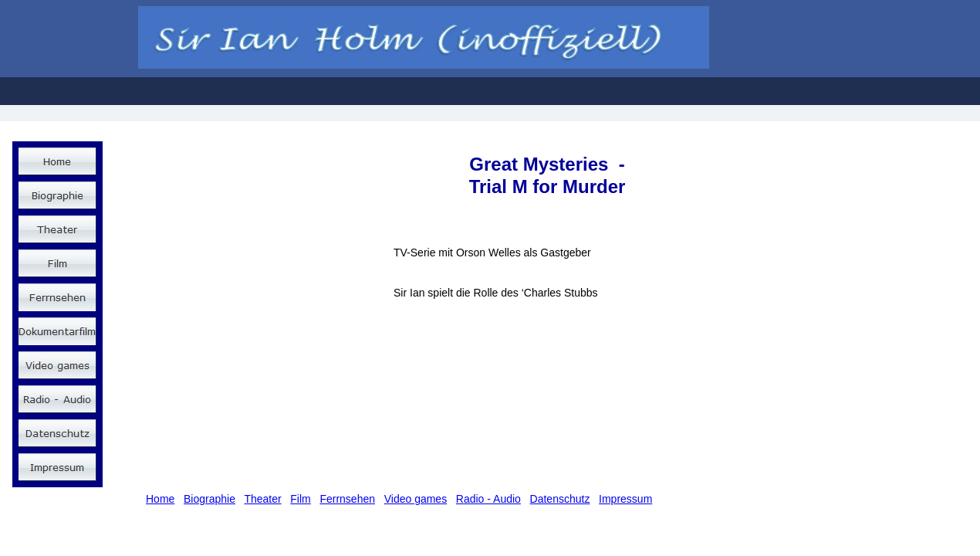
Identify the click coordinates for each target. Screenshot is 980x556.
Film (300, 499)
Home (160, 499)
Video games (416, 499)
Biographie (210, 499)
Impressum (625, 499)
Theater (262, 499)
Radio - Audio (488, 499)
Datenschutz (560, 499)
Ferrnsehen (347, 499)
